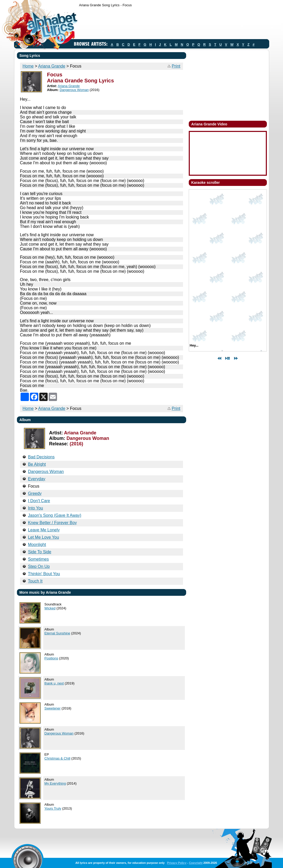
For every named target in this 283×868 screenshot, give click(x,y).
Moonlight (37, 545)
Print (176, 66)
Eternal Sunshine (57, 633)
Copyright (196, 863)
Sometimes (38, 559)
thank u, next (54, 683)
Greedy (35, 493)
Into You (35, 508)
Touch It (35, 581)
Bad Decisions (41, 457)
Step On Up (39, 566)
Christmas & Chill (58, 758)
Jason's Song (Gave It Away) (55, 515)
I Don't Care (39, 501)
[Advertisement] (174, 24)
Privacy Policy (177, 863)
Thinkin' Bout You (44, 574)
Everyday (37, 479)
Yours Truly (53, 808)
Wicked (50, 608)
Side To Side (40, 552)
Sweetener (53, 708)
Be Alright (37, 464)
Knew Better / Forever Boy (52, 523)
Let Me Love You (43, 537)
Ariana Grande (52, 66)
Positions (51, 658)
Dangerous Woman (74, 90)
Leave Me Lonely (44, 530)
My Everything (55, 783)
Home (28, 66)
